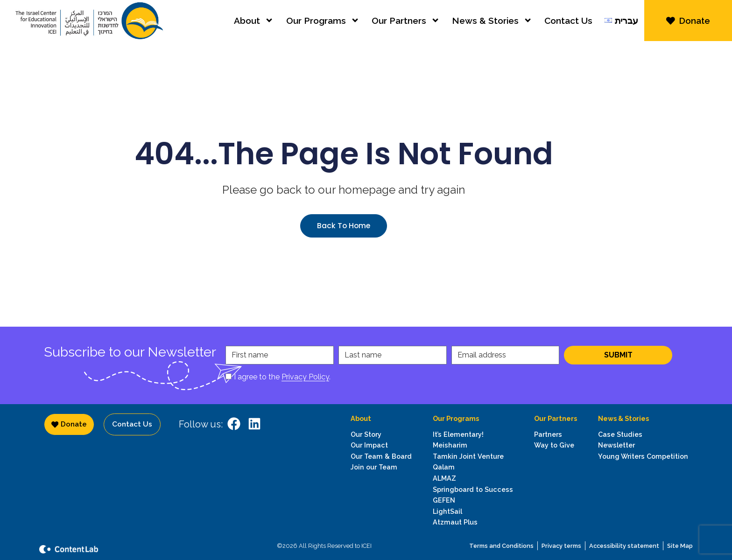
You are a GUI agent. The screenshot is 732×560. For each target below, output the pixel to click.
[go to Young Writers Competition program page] (643, 456)
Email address (482, 355)
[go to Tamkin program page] (473, 467)
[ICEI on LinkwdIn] (254, 424)
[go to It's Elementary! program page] (473, 434)
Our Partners (406, 23)
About (254, 23)
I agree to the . (282, 377)
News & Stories (492, 23)
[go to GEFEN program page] (473, 500)
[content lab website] (109, 548)
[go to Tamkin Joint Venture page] (473, 456)
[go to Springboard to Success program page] (473, 490)
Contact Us (568, 23)
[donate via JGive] (688, 23)
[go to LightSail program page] (473, 511)
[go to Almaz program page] (473, 478)
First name (250, 355)
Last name (363, 355)
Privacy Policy (305, 377)
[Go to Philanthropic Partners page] (556, 434)
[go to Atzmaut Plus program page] (473, 522)
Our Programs (323, 23)
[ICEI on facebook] (234, 424)
